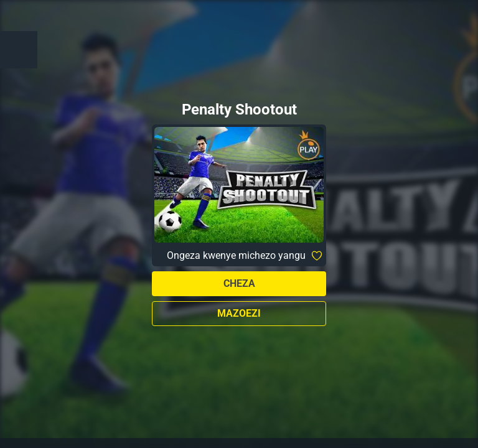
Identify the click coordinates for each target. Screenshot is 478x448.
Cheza (239, 283)
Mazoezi (239, 313)
